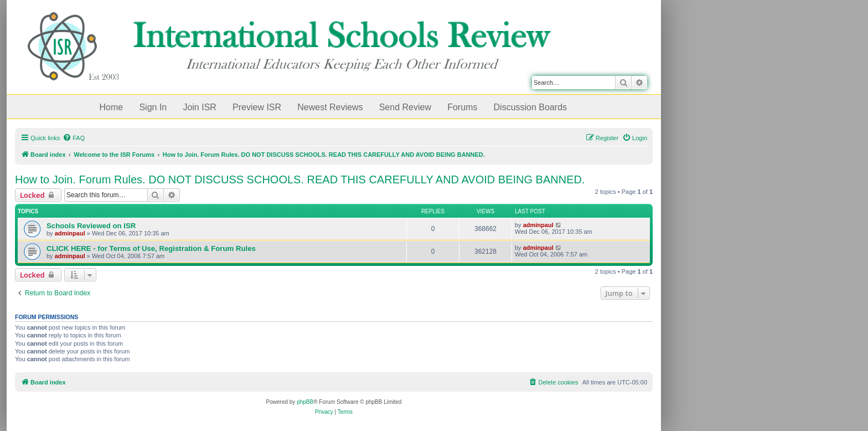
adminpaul (70, 233)
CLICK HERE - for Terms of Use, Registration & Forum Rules (151, 248)
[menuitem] (74, 138)
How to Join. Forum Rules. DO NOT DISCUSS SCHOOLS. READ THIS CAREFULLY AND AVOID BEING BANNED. (300, 179)
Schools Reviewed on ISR (91, 226)
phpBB (305, 402)
